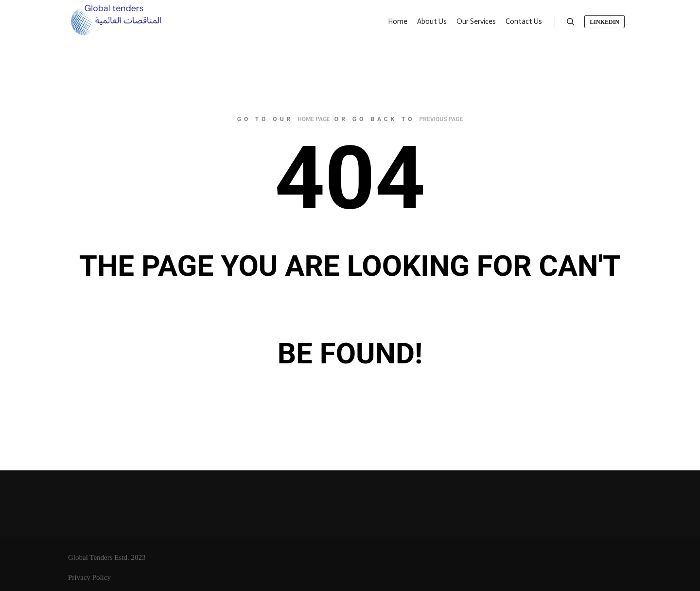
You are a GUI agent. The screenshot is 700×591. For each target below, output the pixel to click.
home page (314, 119)
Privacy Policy (89, 577)
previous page (441, 119)
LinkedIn (604, 22)
